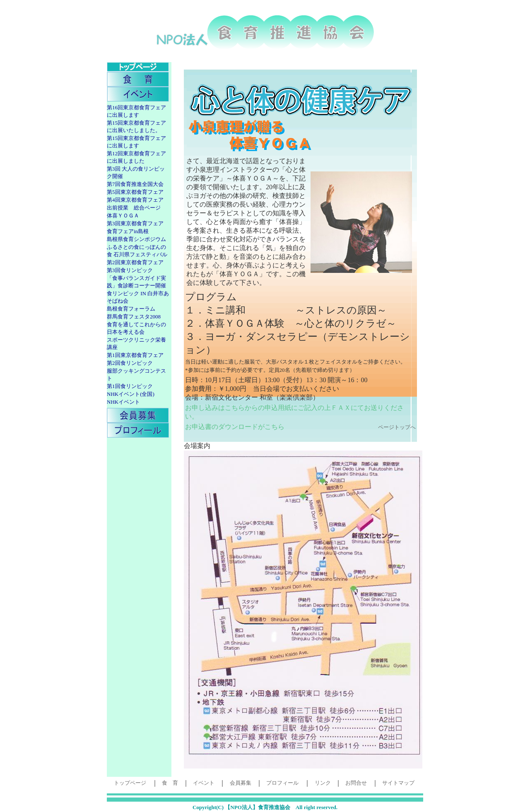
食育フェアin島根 (128, 231)
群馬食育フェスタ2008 (134, 317)
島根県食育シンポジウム (136, 239)
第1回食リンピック (130, 386)
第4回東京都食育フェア (135, 200)
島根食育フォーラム (131, 309)
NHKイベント (123, 402)
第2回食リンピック (130, 363)
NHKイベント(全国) (131, 394)
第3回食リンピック (130, 270)
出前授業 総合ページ (134, 208)
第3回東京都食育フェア (135, 223)
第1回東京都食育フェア (135, 355)
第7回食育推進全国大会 (135, 184)
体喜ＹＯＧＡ (123, 216)
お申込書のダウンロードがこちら (235, 427)
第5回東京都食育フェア (135, 192)
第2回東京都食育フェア (135, 262)
